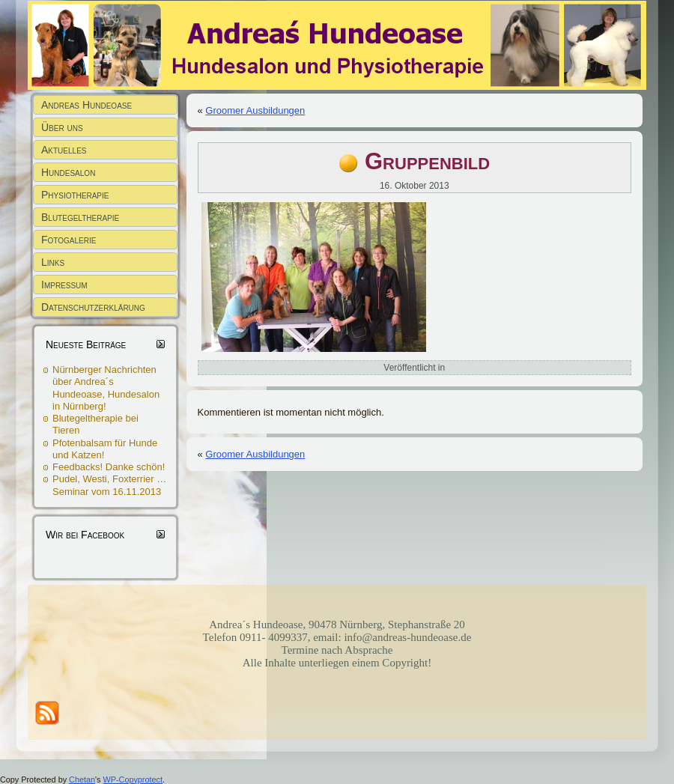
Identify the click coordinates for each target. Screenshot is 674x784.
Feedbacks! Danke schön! (109, 467)
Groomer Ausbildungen (255, 110)
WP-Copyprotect (133, 780)
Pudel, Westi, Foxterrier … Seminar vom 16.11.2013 (109, 485)
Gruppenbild (427, 161)
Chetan (82, 780)
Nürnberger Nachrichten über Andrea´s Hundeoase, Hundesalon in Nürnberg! (106, 388)
